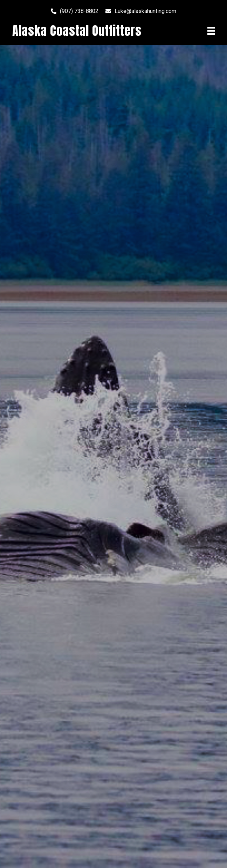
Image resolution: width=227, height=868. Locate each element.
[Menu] (211, 31)
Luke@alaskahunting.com (145, 11)
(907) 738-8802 (79, 11)
